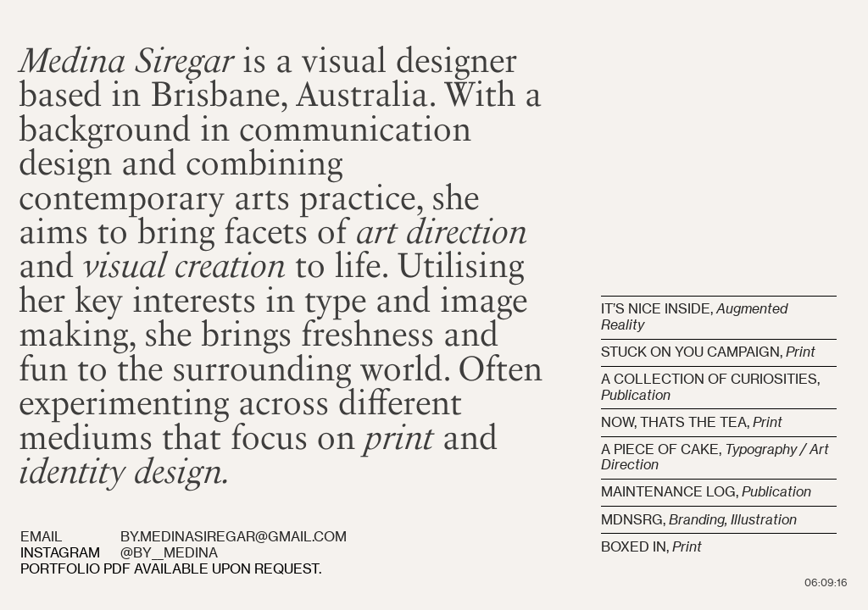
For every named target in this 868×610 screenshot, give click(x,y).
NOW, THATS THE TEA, (692, 422)
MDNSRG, (701, 520)
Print (801, 352)
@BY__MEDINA (169, 553)
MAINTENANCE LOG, (706, 492)
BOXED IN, (651, 547)
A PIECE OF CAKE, (715, 457)
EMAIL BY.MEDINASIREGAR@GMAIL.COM (185, 537)
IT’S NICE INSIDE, (659, 309)
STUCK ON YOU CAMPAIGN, (693, 352)
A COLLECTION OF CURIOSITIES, (710, 387)
